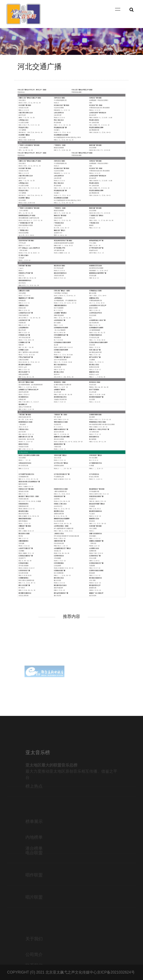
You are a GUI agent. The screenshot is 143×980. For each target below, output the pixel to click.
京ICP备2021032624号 (116, 972)
